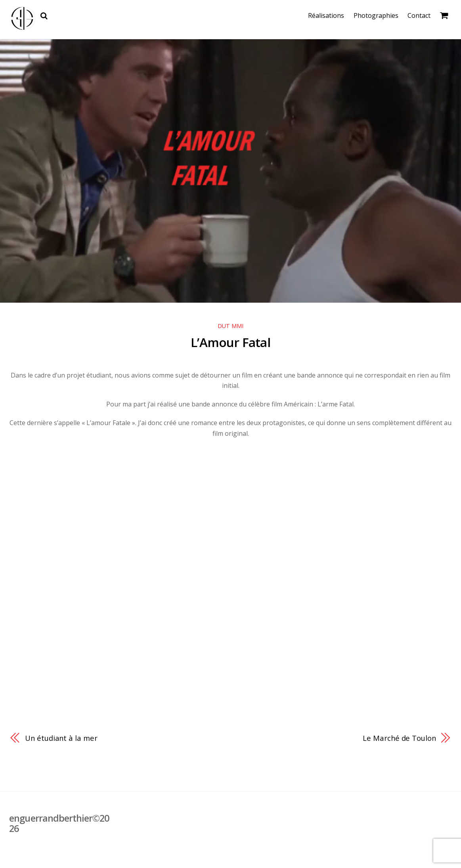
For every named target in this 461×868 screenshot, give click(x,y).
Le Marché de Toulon (399, 738)
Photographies (377, 15)
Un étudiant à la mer (61, 738)
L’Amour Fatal (231, 342)
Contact (420, 15)
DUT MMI (230, 326)
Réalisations (328, 15)
